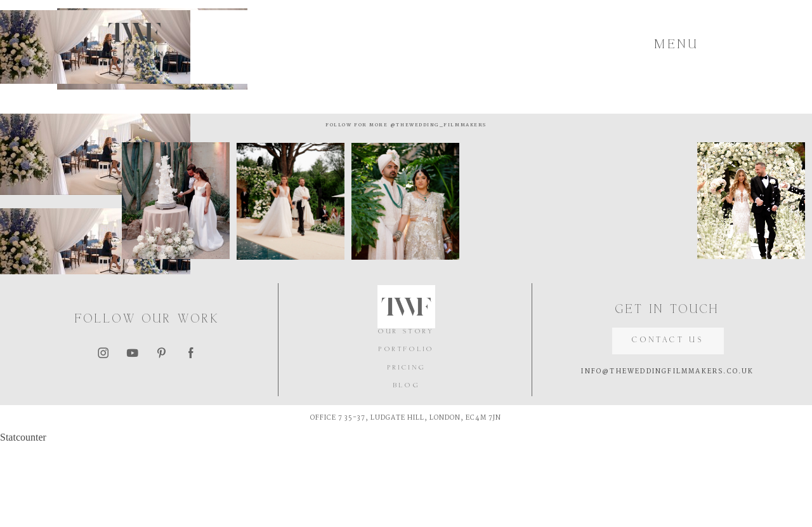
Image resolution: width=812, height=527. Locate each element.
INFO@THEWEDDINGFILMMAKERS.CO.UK (667, 456)
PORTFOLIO (406, 433)
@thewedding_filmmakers (450, 210)
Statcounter (23, 521)
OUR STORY (406, 416)
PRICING (407, 452)
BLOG (407, 470)
